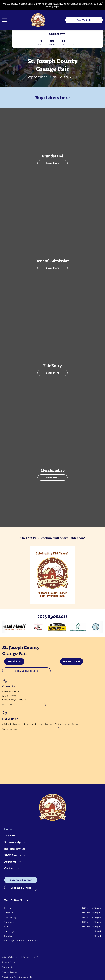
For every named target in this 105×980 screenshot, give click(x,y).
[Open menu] (5, 20)
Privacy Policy (9, 962)
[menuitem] (52, 830)
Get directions (10, 729)
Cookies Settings (10, 972)
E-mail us (8, 705)
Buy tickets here (52, 98)
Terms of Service (10, 967)
